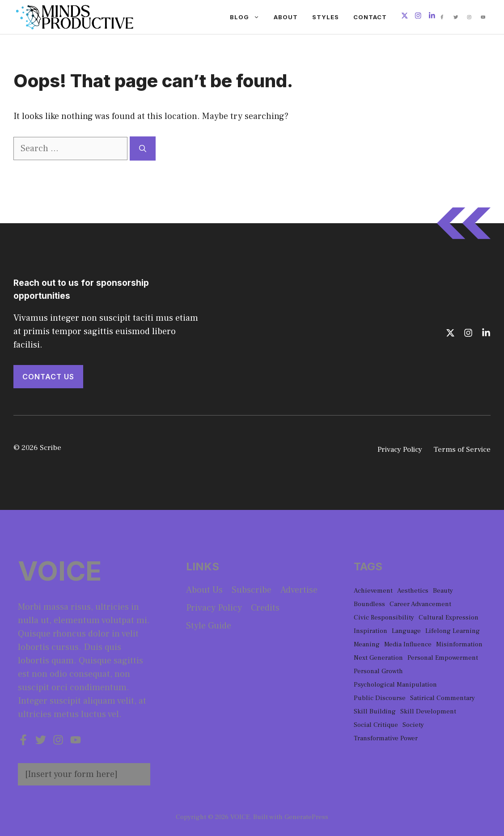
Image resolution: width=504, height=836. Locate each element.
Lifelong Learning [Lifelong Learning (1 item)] (453, 631)
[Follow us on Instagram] (418, 17)
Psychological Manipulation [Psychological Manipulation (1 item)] (395, 685)
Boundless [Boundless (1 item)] (369, 604)
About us (204, 590)
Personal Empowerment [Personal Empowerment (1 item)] (443, 658)
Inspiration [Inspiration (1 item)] (371, 631)
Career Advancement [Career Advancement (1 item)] (420, 604)
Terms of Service (462, 450)
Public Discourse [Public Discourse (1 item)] (380, 698)
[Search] (143, 149)
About (286, 17)
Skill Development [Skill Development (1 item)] (428, 711)
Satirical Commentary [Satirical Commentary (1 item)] (443, 698)
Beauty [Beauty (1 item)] (443, 591)
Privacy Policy (400, 450)
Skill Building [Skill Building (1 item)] (375, 711)
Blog (248, 17)
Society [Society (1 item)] (413, 725)
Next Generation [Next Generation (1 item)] (378, 658)
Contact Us (48, 377)
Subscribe (252, 590)
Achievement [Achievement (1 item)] (373, 591)
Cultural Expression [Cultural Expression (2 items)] (449, 617)
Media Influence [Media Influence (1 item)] (408, 644)
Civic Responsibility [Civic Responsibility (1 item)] (384, 617)
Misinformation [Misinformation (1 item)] (459, 644)
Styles (326, 17)
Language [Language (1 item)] (406, 631)
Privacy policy (214, 608)
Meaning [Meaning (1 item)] (367, 644)
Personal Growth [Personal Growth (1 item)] (378, 671)
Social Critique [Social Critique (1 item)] (376, 725)
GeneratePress (306, 817)
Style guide (209, 626)
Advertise (299, 590)
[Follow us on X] (405, 17)
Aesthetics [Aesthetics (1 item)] (413, 591)
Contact (370, 17)
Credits (265, 608)
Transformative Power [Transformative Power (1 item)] (386, 738)
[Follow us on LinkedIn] (432, 17)
